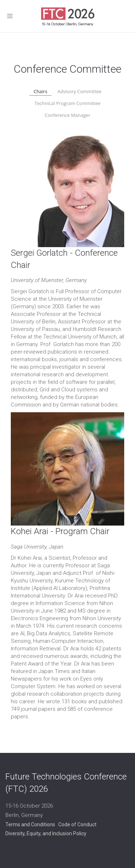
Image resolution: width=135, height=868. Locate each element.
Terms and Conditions (30, 824)
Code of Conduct (77, 824)
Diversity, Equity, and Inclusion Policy (46, 833)
